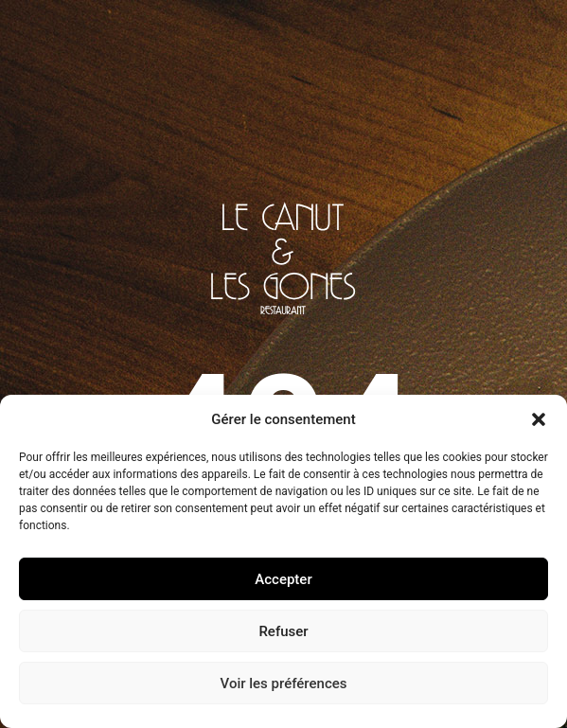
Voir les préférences (284, 684)
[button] (539, 419)
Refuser (283, 631)
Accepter (283, 579)
